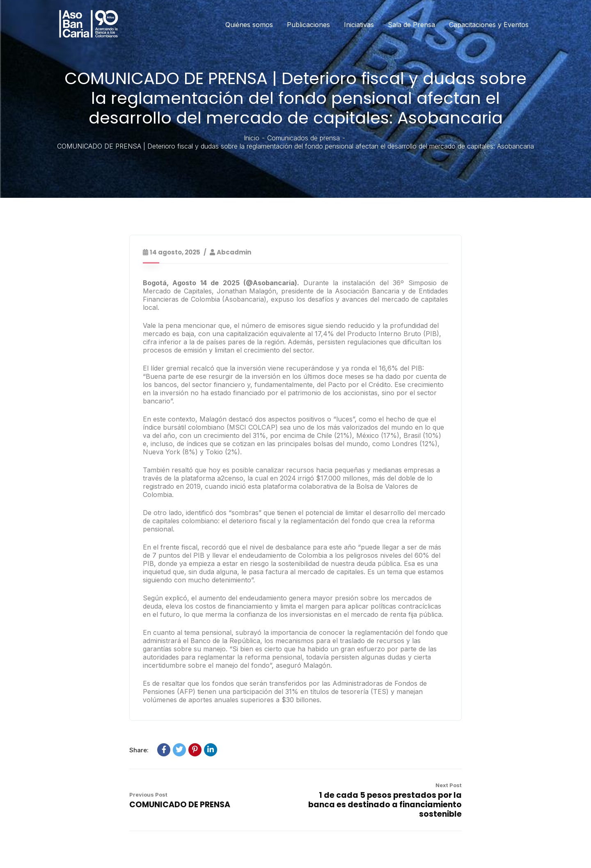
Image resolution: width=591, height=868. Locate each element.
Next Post (449, 785)
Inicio (252, 138)
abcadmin (234, 252)
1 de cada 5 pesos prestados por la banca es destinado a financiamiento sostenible (385, 805)
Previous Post (148, 795)
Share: (139, 750)
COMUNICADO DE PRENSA (180, 805)
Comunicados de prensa (304, 138)
